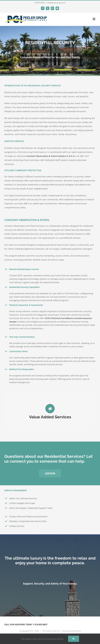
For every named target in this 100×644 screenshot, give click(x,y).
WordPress (77, 631)
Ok (74, 639)
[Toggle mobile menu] (94, 19)
